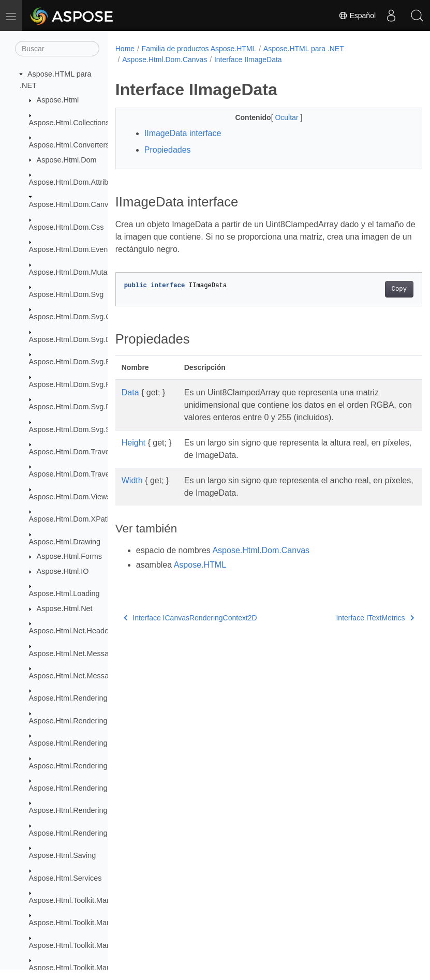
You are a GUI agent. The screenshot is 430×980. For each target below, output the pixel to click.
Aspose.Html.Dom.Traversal (75, 452)
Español (357, 16)
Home (125, 49)
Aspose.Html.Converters (69, 145)
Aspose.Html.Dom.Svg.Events (79, 362)
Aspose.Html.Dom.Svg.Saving (79, 429)
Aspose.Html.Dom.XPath (70, 519)
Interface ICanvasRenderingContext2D (190, 618)
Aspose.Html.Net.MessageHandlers (88, 676)
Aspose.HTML (200, 565)
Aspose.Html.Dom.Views (70, 497)
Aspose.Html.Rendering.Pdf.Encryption (94, 810)
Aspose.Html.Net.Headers (72, 631)
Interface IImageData (248, 60)
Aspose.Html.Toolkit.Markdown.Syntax (92, 900)
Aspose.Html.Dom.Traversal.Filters (87, 474)
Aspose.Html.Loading (64, 593)
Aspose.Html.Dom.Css (66, 227)
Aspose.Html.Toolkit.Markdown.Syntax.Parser (104, 945)
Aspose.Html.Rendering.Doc (76, 721)
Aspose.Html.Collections (69, 123)
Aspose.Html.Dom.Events (71, 249)
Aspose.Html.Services (65, 878)
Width (132, 480)
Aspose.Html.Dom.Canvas (73, 204)
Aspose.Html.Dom (67, 160)
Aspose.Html (58, 100)
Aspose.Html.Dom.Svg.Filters (78, 384)
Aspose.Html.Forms (69, 556)
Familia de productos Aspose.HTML (199, 49)
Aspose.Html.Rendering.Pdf (75, 788)
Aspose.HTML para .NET (304, 49)
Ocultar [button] (277, 117)
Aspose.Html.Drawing (65, 542)
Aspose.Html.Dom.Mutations (76, 272)
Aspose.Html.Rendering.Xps (76, 833)
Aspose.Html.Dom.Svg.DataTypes (85, 339)
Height (134, 443)
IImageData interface (183, 133)
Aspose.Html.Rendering (68, 698)
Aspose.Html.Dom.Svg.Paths (77, 407)
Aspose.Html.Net (65, 608)
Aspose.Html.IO (63, 571)
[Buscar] (57, 49)
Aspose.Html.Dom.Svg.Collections (86, 317)
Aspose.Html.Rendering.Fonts (79, 743)
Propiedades (168, 150)
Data (130, 392)
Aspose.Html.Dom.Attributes (76, 182)
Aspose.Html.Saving (63, 855)
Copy (377, 289)
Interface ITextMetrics (353, 618)
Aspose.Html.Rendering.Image (80, 766)
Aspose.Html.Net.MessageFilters (83, 654)
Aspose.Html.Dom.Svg (66, 294)
